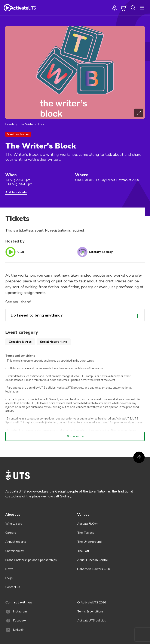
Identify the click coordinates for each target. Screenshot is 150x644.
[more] (142, 8)
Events (10, 124)
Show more (75, 436)
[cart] (124, 8)
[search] (133, 8)
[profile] (114, 8)
